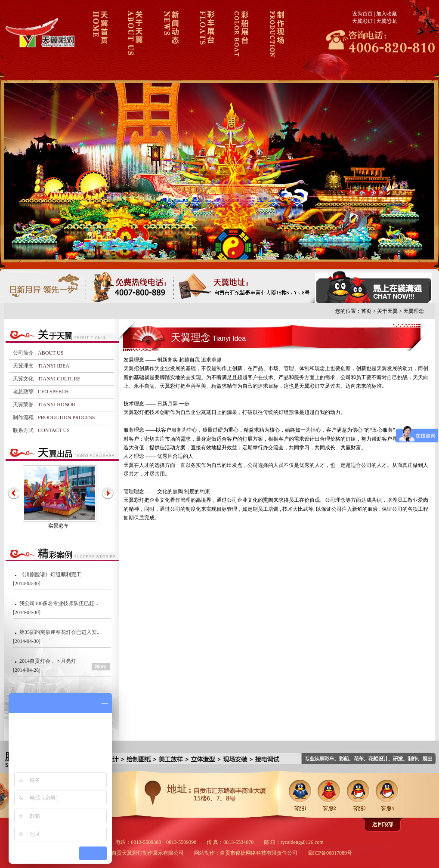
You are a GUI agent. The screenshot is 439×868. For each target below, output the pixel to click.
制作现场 (276, 40)
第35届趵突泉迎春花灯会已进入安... (60, 632)
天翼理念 (414, 311)
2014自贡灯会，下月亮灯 (48, 661)
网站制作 (204, 853)
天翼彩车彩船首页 (99, 40)
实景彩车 (59, 526)
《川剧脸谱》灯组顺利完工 (50, 575)
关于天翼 (134, 40)
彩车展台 (205, 40)
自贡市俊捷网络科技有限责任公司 (259, 853)
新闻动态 (170, 40)
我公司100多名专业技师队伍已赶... (59, 603)
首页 (366, 311)
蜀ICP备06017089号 (330, 853)
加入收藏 (386, 14)
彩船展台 (240, 40)
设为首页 (362, 14)
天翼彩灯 (362, 21)
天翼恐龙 (386, 21)
